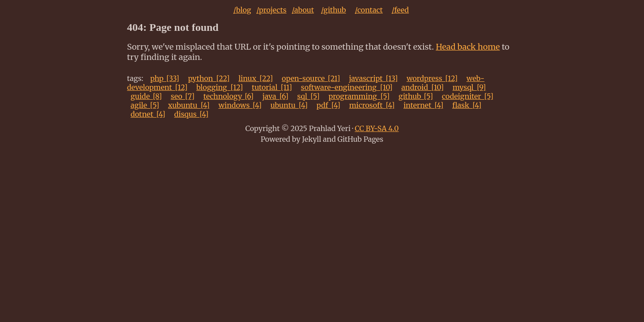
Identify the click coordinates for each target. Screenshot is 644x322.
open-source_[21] (311, 78)
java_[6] (275, 96)
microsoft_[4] (372, 105)
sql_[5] (309, 96)
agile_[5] (145, 105)
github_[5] (416, 96)
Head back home (468, 47)
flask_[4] (467, 105)
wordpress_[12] (432, 78)
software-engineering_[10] (347, 87)
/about (303, 10)
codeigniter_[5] (468, 96)
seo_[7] (183, 96)
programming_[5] (359, 96)
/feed (400, 10)
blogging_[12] (220, 87)
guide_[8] (146, 96)
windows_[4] (240, 105)
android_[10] (422, 87)
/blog (242, 10)
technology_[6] (229, 96)
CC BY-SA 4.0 (377, 128)
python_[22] (209, 78)
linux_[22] (256, 78)
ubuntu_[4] (289, 105)
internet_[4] (423, 105)
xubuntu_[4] (189, 105)
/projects (271, 10)
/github (334, 10)
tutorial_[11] (272, 87)
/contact (369, 10)
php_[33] (165, 78)
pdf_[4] (328, 105)
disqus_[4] (192, 114)
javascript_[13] (373, 78)
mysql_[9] (469, 87)
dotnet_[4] (148, 114)
